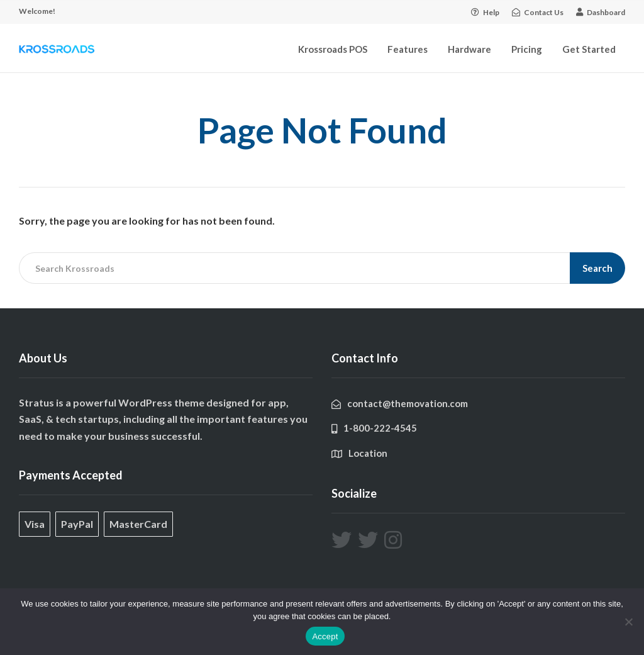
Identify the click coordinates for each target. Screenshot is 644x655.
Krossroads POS (333, 49)
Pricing (527, 49)
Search (597, 268)
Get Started (589, 49)
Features (408, 49)
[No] (628, 622)
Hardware (469, 49)
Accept (325, 636)
